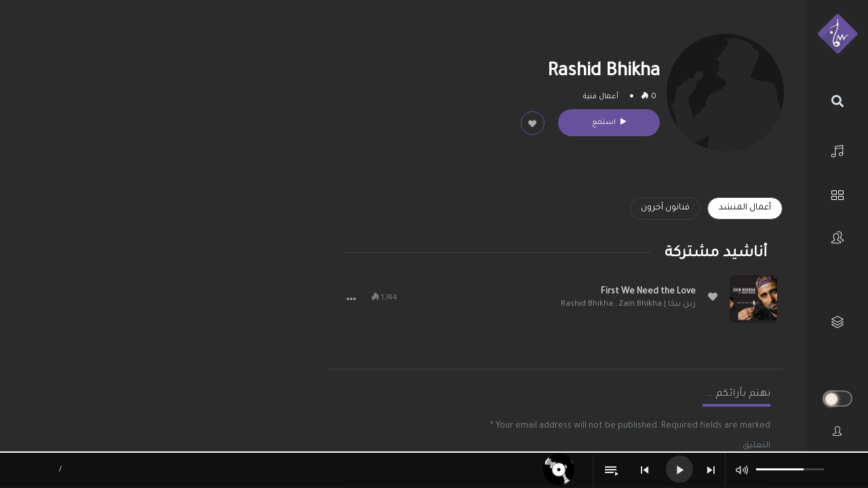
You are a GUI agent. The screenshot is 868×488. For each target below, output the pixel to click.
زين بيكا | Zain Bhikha (657, 305)
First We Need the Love (648, 292)
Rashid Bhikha (587, 305)
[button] (351, 299)
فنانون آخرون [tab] (665, 208)
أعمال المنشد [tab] (745, 208)
